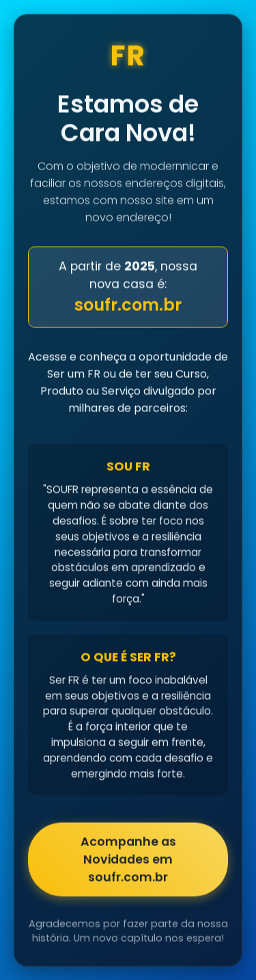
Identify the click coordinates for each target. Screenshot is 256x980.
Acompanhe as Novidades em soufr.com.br (128, 860)
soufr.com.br (128, 306)
